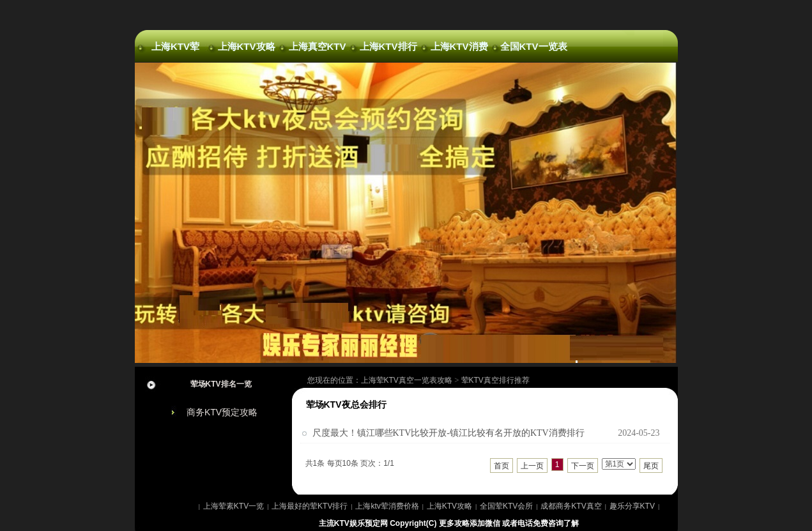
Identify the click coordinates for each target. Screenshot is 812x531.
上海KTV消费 (459, 46)
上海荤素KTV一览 (234, 506)
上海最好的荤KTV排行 (310, 506)
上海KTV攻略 (247, 46)
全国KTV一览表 (530, 46)
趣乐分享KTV (632, 506)
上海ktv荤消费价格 (387, 506)
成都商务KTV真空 (571, 506)
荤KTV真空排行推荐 (495, 380)
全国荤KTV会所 (506, 506)
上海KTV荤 (175, 46)
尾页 (651, 466)
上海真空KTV (318, 46)
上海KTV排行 (388, 46)
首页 (502, 466)
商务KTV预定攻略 (222, 412)
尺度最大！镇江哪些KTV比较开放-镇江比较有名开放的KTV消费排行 (448, 433)
